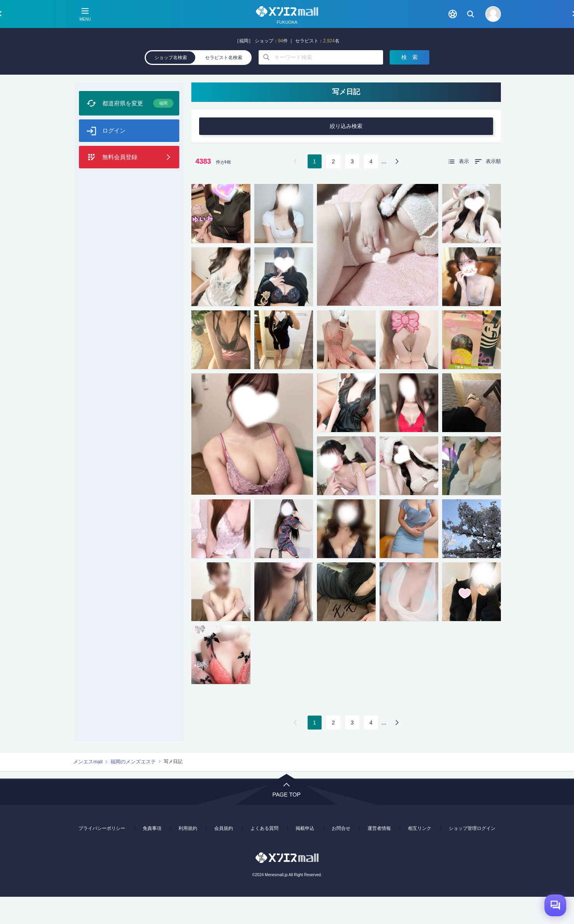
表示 (464, 188)
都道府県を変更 (138, 134)
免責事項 (152, 856)
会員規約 (224, 856)
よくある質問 (264, 856)
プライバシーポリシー (102, 856)
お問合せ (341, 856)
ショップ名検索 (171, 85)
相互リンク (420, 856)
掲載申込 (305, 856)
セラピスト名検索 (224, 85)
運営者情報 (379, 856)
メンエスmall (88, 789)
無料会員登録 (120, 188)
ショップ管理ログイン (472, 856)
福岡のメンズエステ (133, 789)
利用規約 (188, 856)
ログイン (114, 161)
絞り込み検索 (346, 153)
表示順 (493, 188)
